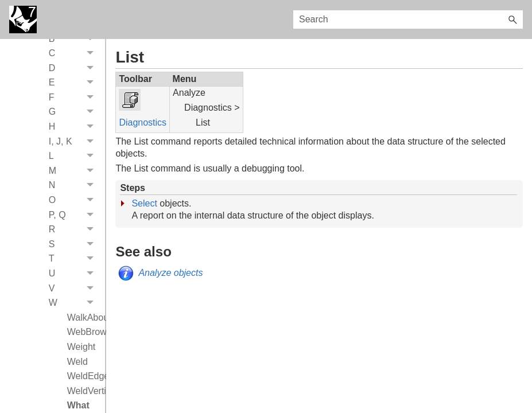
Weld (77, 364)
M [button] (74, 173)
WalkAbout (84, 320)
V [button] (74, 291)
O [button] (74, 202)
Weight (81, 349)
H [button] (74, 129)
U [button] (74, 276)
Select (144, 203)
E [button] (74, 85)
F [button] (74, 100)
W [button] (74, 305)
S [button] (74, 247)
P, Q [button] (74, 217)
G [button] (74, 115)
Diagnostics (143, 122)
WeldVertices (84, 393)
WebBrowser (84, 334)
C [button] (74, 56)
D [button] (74, 71)
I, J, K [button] (74, 144)
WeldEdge (84, 378)
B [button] (74, 41)
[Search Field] (408, 20)
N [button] (74, 188)
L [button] (74, 158)
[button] (512, 20)
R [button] (74, 232)
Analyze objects (170, 273)
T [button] (74, 262)
